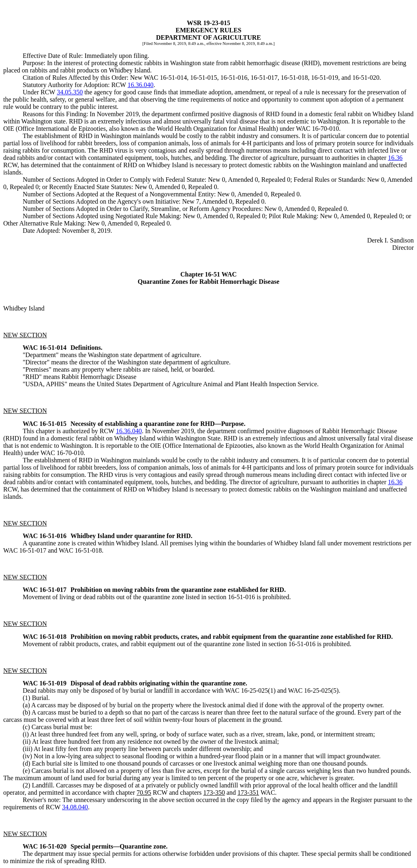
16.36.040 (141, 85)
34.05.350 (70, 92)
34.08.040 (75, 807)
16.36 (395, 158)
